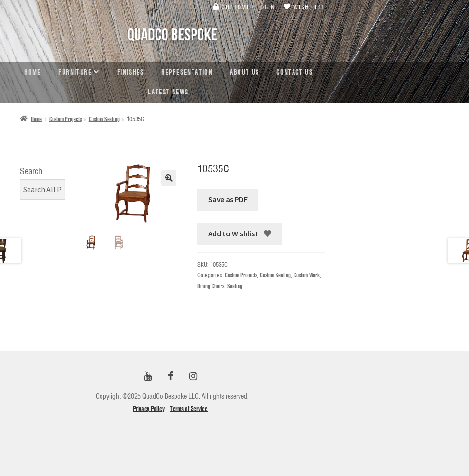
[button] (169, 178)
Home (32, 72)
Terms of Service (189, 409)
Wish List (304, 7)
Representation (187, 72)
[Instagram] (193, 377)
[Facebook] (170, 377)
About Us (245, 72)
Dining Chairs (211, 286)
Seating (235, 286)
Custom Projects (65, 119)
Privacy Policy (149, 409)
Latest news (168, 92)
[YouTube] (147, 377)
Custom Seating (104, 119)
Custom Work (307, 275)
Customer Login (244, 7)
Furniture (75, 72)
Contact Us (294, 72)
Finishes (131, 72)
